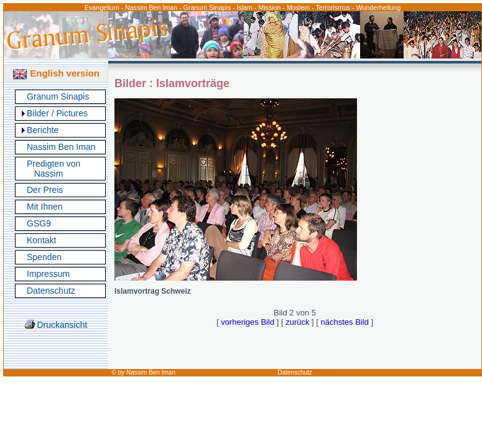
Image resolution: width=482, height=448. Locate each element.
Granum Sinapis (58, 96)
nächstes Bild (345, 322)
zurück (297, 322)
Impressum (48, 274)
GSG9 (39, 223)
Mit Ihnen (45, 207)
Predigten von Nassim (53, 169)
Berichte (43, 130)
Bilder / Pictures (57, 113)
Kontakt (41, 240)
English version (56, 73)
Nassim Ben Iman (61, 147)
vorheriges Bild (248, 322)
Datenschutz (51, 291)
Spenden (44, 257)
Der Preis (45, 190)
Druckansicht (56, 325)
